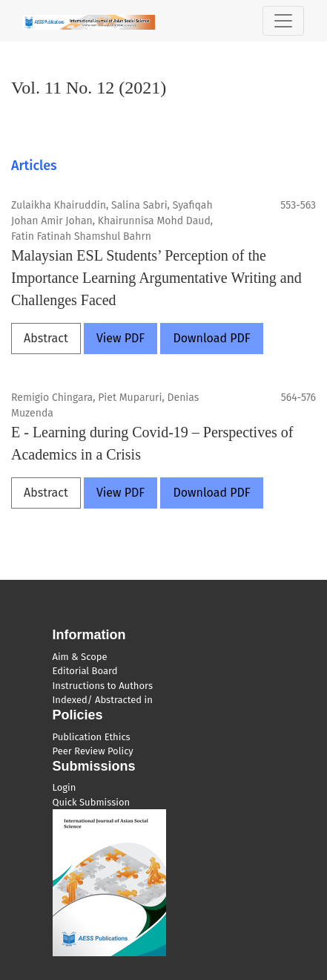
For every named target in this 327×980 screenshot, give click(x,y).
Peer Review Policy (93, 751)
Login (65, 787)
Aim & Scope (80, 657)
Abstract (46, 338)
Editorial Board (85, 671)
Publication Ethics (92, 737)
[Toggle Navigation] (283, 21)
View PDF (120, 338)
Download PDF (211, 338)
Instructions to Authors (103, 686)
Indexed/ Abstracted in (103, 700)
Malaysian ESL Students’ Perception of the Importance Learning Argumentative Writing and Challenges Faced (156, 278)
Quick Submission (92, 802)
